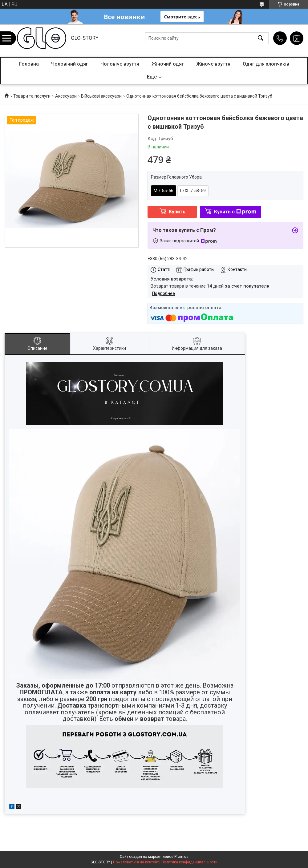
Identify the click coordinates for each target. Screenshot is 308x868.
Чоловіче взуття (120, 64)
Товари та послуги (32, 96)
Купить (177, 212)
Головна (29, 64)
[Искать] (261, 38)
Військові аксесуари (101, 96)
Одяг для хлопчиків (266, 64)
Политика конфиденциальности (189, 862)
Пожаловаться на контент (136, 862)
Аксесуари (66, 96)
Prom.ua (181, 857)
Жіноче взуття (213, 64)
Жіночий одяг (168, 64)
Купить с (235, 212)
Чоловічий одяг (70, 64)
